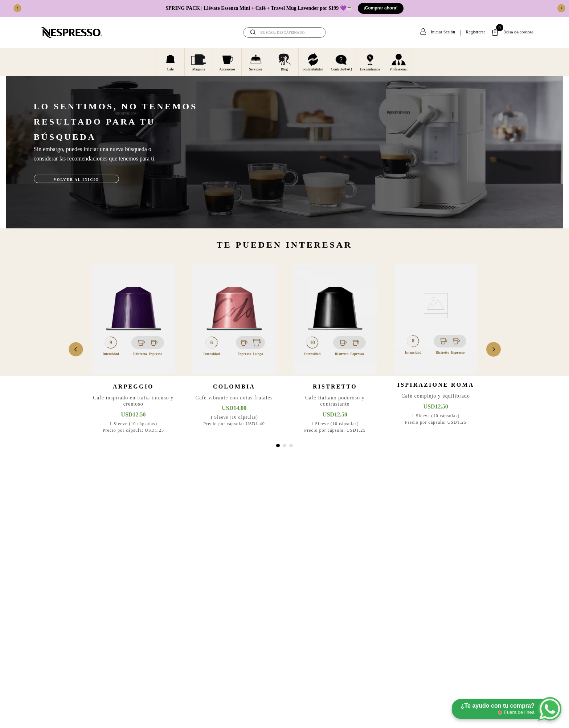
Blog (284, 62)
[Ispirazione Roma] (436, 349)
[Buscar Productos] (315, 32)
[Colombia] (234, 349)
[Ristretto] (335, 349)
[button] (278, 446)
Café (170, 62)
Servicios (256, 62)
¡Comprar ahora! (381, 8)
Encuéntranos (370, 62)
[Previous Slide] (17, 8)
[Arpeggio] (134, 349)
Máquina (198, 62)
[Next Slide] (561, 8)
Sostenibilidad (313, 62)
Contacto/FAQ (341, 62)
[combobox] (285, 32)
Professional (399, 62)
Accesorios (227, 62)
